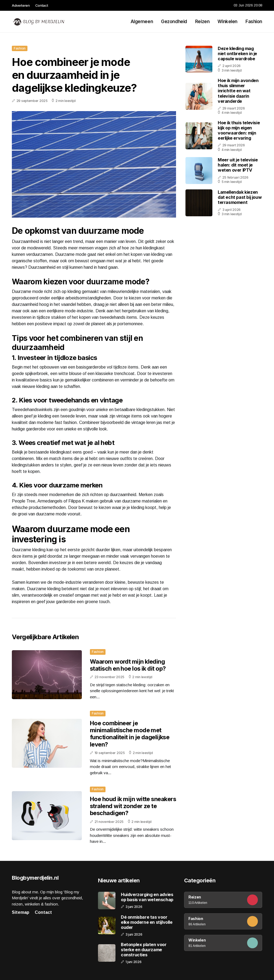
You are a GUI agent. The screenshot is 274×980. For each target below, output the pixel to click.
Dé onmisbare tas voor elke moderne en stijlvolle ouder (147, 922)
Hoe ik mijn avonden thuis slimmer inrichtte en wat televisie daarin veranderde (238, 91)
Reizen (202, 22)
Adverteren (21, 5)
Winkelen (227, 22)
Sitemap (21, 912)
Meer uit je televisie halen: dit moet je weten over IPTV (238, 165)
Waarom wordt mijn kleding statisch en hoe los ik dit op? (128, 665)
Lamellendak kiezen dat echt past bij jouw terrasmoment (240, 197)
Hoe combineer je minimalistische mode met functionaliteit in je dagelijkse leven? (130, 734)
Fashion (254, 22)
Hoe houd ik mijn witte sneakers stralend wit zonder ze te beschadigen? (133, 806)
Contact (42, 5)
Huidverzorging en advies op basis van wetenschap (147, 897)
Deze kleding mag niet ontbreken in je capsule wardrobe (237, 54)
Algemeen (142, 22)
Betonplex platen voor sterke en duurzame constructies (144, 950)
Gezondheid (174, 22)
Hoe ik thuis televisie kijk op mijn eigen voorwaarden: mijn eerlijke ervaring (239, 130)
